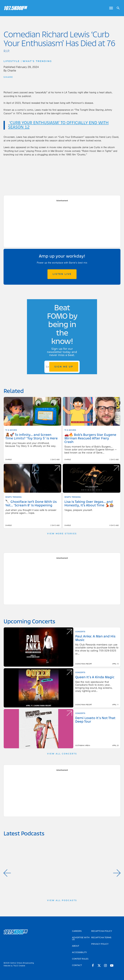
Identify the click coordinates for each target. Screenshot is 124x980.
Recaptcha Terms (101, 937)
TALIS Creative (19, 966)
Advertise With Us (81, 938)
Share (8, 77)
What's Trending (37, 61)
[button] (7, 873)
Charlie (12, 71)
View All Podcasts (62, 900)
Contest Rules (80, 959)
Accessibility (79, 952)
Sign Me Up (64, 367)
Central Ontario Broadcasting (22, 963)
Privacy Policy (100, 944)
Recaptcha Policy (102, 931)
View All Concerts (62, 754)
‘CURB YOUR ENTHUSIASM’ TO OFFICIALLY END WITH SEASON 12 (58, 125)
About (76, 946)
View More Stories (62, 534)
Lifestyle (12, 61)
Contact (77, 965)
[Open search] (117, 8)
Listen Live (62, 274)
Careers (77, 931)
